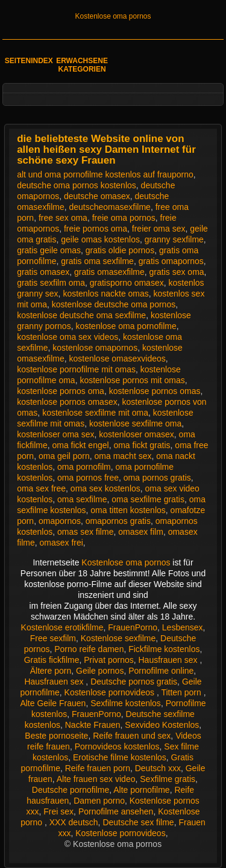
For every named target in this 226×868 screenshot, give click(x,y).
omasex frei (61, 543)
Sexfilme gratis (168, 779)
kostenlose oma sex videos (67, 337)
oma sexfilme (82, 499)
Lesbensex (183, 627)
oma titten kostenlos (128, 510)
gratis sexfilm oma (51, 283)
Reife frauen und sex (132, 736)
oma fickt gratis (142, 445)
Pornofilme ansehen (116, 811)
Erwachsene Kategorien (82, 65)
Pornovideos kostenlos (117, 746)
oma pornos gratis (157, 478)
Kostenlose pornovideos (111, 692)
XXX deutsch (74, 822)
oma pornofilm (84, 467)
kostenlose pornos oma (61, 391)
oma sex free (41, 488)
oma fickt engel (80, 445)
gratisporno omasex (127, 283)
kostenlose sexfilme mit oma (95, 413)
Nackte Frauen (93, 725)
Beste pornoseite (56, 736)
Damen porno (99, 801)
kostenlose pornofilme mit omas (76, 369)
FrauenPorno (133, 627)
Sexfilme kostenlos (126, 703)
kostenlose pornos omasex (67, 402)
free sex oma (63, 218)
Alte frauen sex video (96, 779)
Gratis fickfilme (52, 660)
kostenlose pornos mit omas (132, 380)
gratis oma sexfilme (97, 261)
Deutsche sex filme (138, 822)
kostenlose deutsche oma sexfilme (81, 315)
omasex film (141, 532)
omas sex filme (85, 532)
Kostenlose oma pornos (113, 16)
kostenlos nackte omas (105, 294)
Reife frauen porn (98, 768)
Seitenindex (29, 61)
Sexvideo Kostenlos (162, 725)
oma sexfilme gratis (148, 499)
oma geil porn (64, 456)
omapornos (60, 521)
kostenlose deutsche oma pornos (114, 304)
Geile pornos (100, 671)
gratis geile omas (49, 250)
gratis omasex (43, 272)
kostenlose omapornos (95, 348)
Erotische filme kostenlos (120, 757)
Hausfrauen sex (169, 660)
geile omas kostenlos (100, 239)
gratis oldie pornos (120, 250)
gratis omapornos (171, 261)
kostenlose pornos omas (155, 391)
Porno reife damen (89, 649)
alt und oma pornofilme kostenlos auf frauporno (105, 174)
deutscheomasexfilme (110, 207)
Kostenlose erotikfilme (62, 627)
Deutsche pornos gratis (134, 682)
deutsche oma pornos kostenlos (77, 185)
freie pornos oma (96, 229)
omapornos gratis (118, 521)
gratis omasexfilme (109, 272)
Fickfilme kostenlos (164, 649)
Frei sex (58, 811)
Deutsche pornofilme (71, 790)
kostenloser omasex (137, 434)
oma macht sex (123, 456)
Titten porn (182, 692)
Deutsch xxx (158, 768)
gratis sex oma (177, 272)
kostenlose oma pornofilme (126, 326)
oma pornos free (88, 478)
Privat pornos (108, 660)
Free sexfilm (53, 638)
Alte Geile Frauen (53, 703)
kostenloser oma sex (55, 434)
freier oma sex (159, 229)
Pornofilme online (161, 671)
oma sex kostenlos (105, 488)
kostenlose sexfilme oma (135, 423)
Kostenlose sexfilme (118, 638)
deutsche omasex (97, 196)
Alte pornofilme (141, 790)
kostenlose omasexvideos (118, 359)
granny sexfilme (174, 239)
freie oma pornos (124, 218)
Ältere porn (51, 671)
